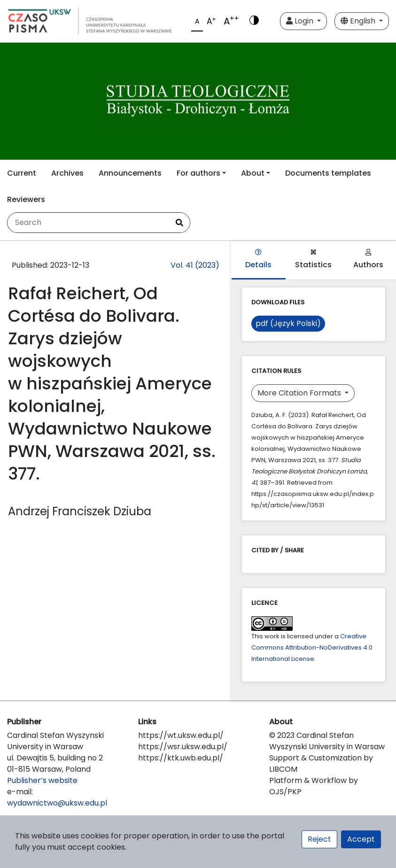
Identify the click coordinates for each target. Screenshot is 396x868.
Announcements (130, 173)
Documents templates (328, 173)
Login (301, 21)
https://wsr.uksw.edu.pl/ (183, 747)
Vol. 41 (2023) (195, 265)
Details (258, 260)
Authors (368, 260)
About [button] (253, 173)
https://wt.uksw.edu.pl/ (181, 735)
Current (22, 173)
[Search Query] (88, 223)
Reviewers (26, 199)
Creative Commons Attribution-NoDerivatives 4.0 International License (312, 647)
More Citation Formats (300, 393)
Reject (319, 839)
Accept (361, 839)
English (359, 21)
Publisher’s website (42, 780)
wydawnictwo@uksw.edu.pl (57, 803)
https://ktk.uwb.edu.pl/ (181, 758)
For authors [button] (198, 173)
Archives (67, 173)
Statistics (313, 260)
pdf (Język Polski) (288, 323)
